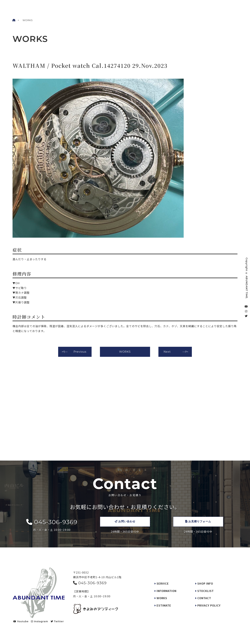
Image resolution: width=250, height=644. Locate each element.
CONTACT (233, 6)
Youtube (21, 622)
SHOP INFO (204, 583)
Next (167, 352)
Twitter (57, 622)
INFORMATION (165, 591)
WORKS (106, 6)
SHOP (157, 6)
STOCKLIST (171, 6)
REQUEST (144, 6)
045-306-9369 (52, 522)
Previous (80, 352)
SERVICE (130, 6)
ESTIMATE (163, 605)
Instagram (40, 622)
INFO (117, 6)
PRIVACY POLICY (208, 605)
